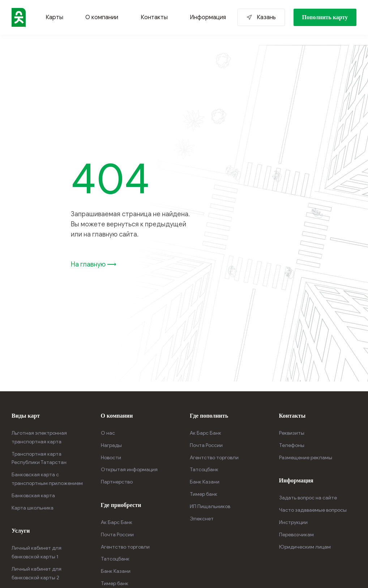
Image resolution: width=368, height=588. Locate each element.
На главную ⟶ (94, 264)
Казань (266, 17)
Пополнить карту (325, 17)
